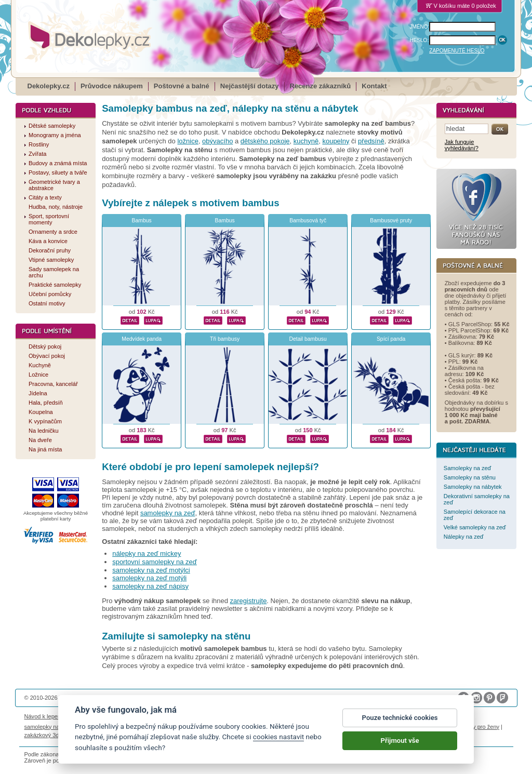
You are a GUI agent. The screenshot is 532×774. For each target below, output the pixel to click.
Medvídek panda (142, 339)
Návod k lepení (44, 716)
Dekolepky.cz (49, 86)
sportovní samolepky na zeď (155, 562)
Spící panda (391, 339)
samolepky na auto (49, 727)
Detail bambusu (308, 339)
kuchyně (306, 141)
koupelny (336, 141)
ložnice (188, 141)
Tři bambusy (225, 339)
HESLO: (420, 40)
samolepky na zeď (168, 513)
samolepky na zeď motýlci (151, 570)
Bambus (142, 221)
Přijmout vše (400, 740)
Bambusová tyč (308, 221)
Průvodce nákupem (112, 86)
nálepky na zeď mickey (147, 553)
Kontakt (374, 86)
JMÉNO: (420, 27)
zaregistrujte (249, 601)
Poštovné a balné (182, 86)
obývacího (217, 141)
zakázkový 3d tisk (47, 735)
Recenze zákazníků (321, 86)
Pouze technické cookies (400, 718)
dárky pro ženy (481, 727)
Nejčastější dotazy (250, 86)
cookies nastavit (278, 737)
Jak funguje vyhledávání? (462, 145)
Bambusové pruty (391, 221)
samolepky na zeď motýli (149, 578)
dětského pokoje (265, 141)
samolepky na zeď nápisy (150, 586)
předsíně (371, 141)
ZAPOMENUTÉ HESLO (457, 51)
